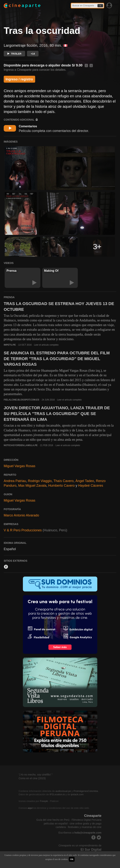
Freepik (44, 801)
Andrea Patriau (15, 481)
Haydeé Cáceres (91, 486)
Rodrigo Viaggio (40, 481)
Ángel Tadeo (85, 481)
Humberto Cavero (61, 486)
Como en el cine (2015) (32, 778)
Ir (100, 6)
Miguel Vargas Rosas (20, 466)
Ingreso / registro (19, 79)
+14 (33, 54)
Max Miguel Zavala (32, 486)
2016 (43, 45)
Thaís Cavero (64, 481)
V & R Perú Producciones (23, 530)
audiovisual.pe (63, 791)
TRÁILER (14, 54)
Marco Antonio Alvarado (21, 515)
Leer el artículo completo (46, 345)
